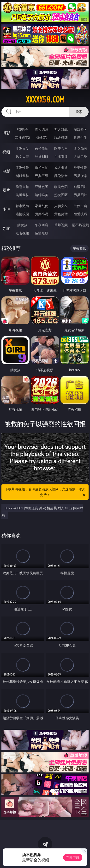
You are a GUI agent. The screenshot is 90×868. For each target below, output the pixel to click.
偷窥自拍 (22, 187)
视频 (6, 152)
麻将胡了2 (22, 137)
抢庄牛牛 (80, 137)
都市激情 (22, 206)
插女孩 (22, 225)
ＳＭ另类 (80, 157)
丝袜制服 (42, 157)
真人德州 (42, 129)
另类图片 (80, 195)
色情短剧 (42, 233)
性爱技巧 (80, 214)
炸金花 (42, 137)
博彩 (6, 133)
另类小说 (42, 214)
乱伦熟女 (61, 176)
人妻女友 (61, 206)
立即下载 (73, 857)
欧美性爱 (80, 168)
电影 (6, 171)
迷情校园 (22, 214)
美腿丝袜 (22, 195)
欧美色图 (61, 187)
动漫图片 (80, 187)
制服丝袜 (22, 176)
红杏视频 (22, 233)
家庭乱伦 (42, 206)
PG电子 (22, 129)
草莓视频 (61, 225)
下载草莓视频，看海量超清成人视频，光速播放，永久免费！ (46, 492)
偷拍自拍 (42, 168)
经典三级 (42, 176)
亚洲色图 (42, 187)
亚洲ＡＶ (22, 148)
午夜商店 (42, 225)
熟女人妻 (22, 157)
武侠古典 (80, 206)
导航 (6, 228)
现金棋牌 (61, 137)
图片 (6, 190)
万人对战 (61, 129)
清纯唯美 (42, 195)
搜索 (79, 112)
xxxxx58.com (45, 100)
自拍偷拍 (42, 148)
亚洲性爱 (22, 168)
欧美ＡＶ (61, 148)
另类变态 (80, 176)
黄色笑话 (61, 214)
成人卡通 (61, 168)
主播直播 (61, 157)
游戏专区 (80, 129)
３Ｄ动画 (80, 148)
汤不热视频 (80, 225)
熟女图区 (61, 195)
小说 (6, 209)
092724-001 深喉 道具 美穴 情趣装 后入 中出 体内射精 (42, 512)
